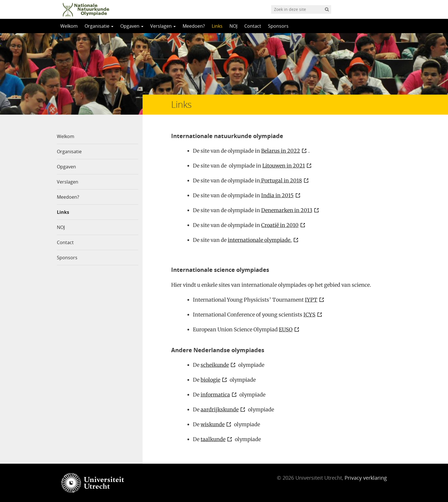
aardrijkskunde (220, 410)
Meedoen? (194, 26)
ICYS (309, 315)
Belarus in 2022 (281, 151)
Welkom (69, 26)
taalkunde (213, 439)
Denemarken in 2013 (287, 210)
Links (217, 26)
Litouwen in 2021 (284, 166)
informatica (215, 395)
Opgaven (132, 26)
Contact (253, 26)
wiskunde (213, 424)
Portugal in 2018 (281, 181)
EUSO (286, 329)
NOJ (233, 26)
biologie (210, 380)
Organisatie (99, 26)
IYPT (311, 300)
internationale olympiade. (260, 240)
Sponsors (278, 26)
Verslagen (163, 26)
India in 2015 (277, 195)
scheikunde (215, 365)
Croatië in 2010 (280, 225)
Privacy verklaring (366, 478)
